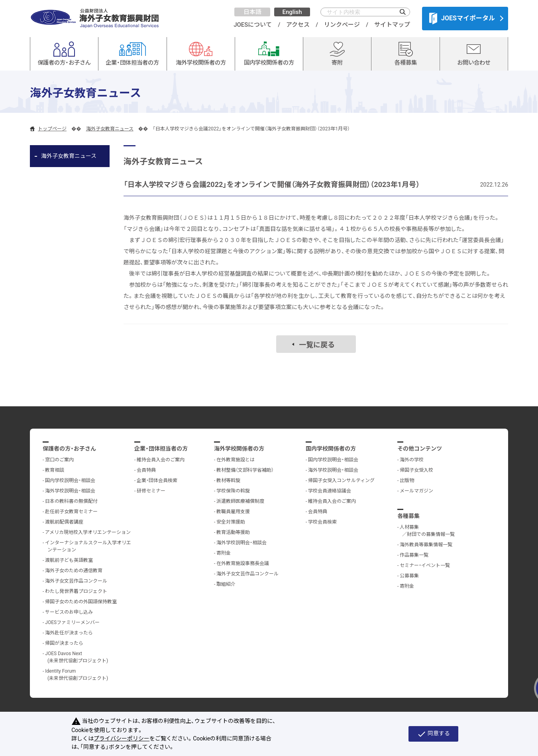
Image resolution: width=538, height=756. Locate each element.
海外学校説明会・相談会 (70, 491)
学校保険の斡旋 (233, 491)
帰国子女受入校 (416, 470)
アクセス (298, 25)
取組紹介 (226, 584)
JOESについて (253, 25)
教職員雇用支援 (233, 512)
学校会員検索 (322, 522)
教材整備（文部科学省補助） (245, 470)
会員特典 (146, 470)
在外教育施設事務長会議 (243, 563)
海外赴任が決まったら (69, 633)
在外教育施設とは (236, 460)
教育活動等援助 (233, 532)
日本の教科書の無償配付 (71, 501)
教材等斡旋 (228, 480)
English (292, 12)
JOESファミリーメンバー (72, 622)
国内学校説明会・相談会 (70, 480)
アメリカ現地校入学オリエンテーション (88, 532)
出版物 (407, 480)
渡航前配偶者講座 (64, 522)
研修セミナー (151, 491)
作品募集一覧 (414, 555)
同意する (433, 734)
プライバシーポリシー (122, 738)
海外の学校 (412, 460)
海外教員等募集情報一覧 (426, 545)
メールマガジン (416, 491)
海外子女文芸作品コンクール (76, 581)
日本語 (252, 12)
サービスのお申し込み (69, 612)
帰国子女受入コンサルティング (341, 480)
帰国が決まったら (64, 643)
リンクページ (342, 25)
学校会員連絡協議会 (330, 491)
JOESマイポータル (462, 18)
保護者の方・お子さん (69, 449)
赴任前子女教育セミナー (71, 512)
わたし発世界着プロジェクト (76, 591)
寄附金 (224, 553)
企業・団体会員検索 (157, 480)
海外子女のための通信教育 (74, 571)
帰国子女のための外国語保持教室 (81, 602)
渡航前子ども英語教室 (69, 560)
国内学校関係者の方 (331, 449)
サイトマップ (392, 25)
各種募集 (408, 516)
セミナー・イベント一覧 (425, 565)
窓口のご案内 (59, 460)
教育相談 (55, 470)
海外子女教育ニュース (110, 129)
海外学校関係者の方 (239, 449)
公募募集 (409, 576)
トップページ (52, 129)
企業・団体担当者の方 (161, 449)
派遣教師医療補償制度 (240, 501)
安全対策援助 (231, 522)
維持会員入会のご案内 (161, 460)
